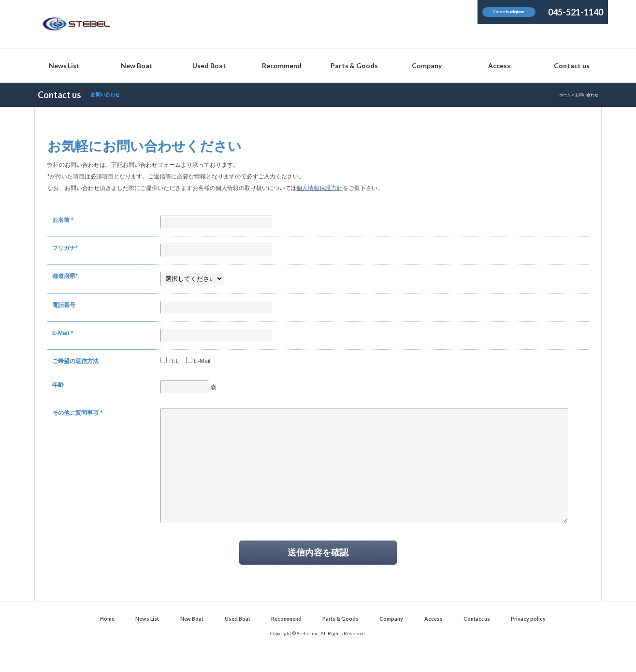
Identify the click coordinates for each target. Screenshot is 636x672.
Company (391, 640)
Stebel (76, 24)
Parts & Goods (340, 640)
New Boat (192, 640)
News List (147, 640)
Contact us (477, 640)
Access (434, 640)
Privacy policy (528, 640)
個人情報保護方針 (319, 188)
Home (107, 640)
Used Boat (238, 640)
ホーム (565, 95)
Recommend (286, 640)
